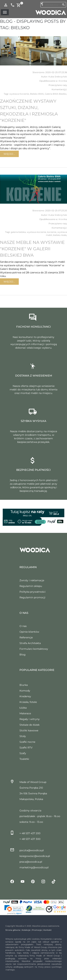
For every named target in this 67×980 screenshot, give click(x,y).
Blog (23, 655)
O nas (23, 626)
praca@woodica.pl (31, 862)
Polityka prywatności (33, 592)
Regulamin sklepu (31, 586)
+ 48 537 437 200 (30, 833)
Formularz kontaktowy (34, 649)
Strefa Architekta (30, 643)
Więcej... (9, 154)
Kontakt (48, 930)
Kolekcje (26, 930)
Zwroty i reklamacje (32, 580)
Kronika (63, 81)
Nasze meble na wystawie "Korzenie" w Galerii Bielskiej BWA (32, 249)
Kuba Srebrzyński (58, 77)
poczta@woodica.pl (32, 850)
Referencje (26, 637)
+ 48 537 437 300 (30, 839)
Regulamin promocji (32, 597)
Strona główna (13, 930)
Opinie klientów (29, 632)
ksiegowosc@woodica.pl (35, 856)
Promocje (37, 930)
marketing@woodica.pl (34, 867)
